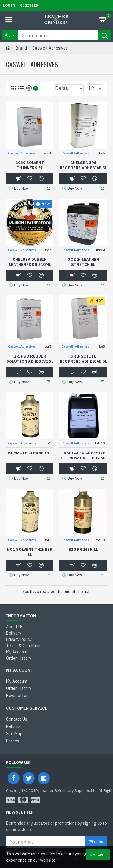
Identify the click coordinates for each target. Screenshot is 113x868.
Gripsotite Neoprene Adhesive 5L (83, 359)
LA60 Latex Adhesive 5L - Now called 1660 (83, 456)
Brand (21, 48)
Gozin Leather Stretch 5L (83, 262)
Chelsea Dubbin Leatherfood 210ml (30, 262)
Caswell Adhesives (22, 153)
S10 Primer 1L (83, 550)
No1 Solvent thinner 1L (30, 552)
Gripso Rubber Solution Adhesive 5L (30, 359)
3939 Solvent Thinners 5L (30, 165)
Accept (100, 855)
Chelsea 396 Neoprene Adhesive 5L (83, 165)
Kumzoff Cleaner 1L (30, 453)
